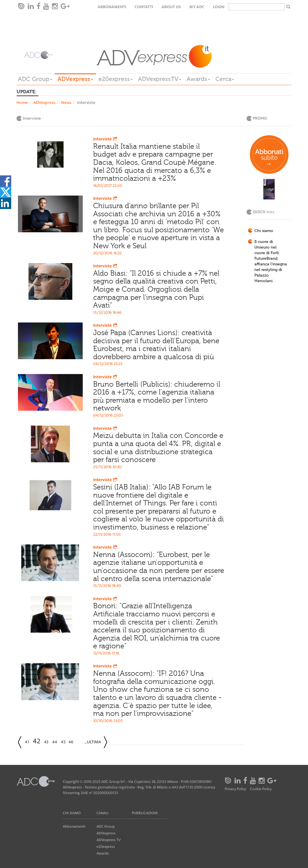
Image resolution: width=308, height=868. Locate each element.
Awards (198, 79)
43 (46, 742)
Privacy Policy (235, 789)
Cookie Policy (261, 789)
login (219, 7)
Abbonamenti (112, 7)
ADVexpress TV (109, 840)
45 (63, 742)
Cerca (225, 79)
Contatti (144, 7)
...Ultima (93, 742)
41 (27, 742)
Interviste (106, 139)
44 (55, 742)
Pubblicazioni (145, 813)
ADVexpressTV (160, 79)
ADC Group (35, 79)
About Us (171, 7)
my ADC (197, 7)
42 (37, 741)
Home (22, 103)
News (66, 103)
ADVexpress (75, 79)
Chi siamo (264, 231)
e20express (116, 79)
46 (71, 742)
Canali (103, 813)
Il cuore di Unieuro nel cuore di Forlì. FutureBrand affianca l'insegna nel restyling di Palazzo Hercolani (271, 261)
